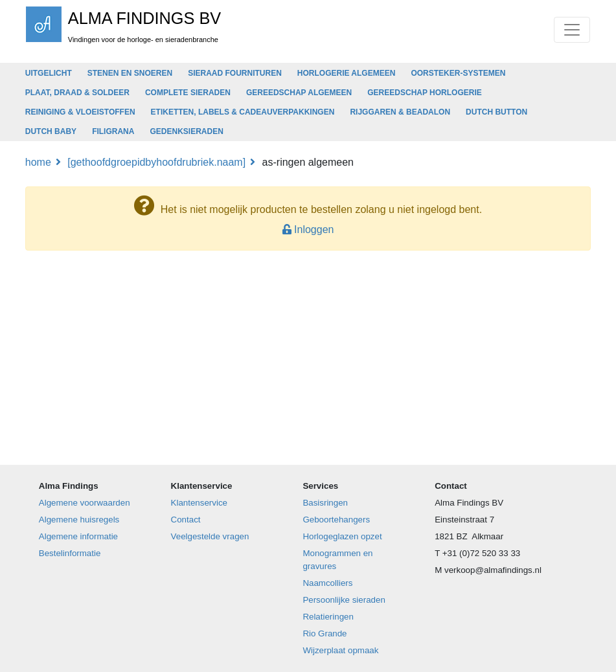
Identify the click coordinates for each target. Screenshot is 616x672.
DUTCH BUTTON (496, 112)
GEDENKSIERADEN (186, 131)
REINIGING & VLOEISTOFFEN (80, 112)
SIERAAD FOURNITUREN (235, 73)
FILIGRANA (113, 131)
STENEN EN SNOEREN (130, 73)
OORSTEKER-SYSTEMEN (458, 73)
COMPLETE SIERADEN (188, 93)
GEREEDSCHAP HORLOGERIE (424, 93)
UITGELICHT (49, 73)
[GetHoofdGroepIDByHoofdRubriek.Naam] (156, 162)
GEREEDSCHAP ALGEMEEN (299, 93)
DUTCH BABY (51, 131)
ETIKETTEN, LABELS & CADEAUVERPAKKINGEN (243, 112)
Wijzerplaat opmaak (340, 650)
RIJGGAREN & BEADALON (400, 112)
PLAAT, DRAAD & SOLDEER (77, 93)
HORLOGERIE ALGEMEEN (347, 73)
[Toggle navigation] (572, 30)
